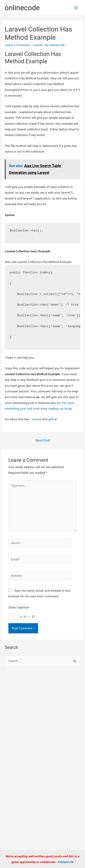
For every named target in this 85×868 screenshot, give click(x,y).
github (53, 419)
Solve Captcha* (19, 607)
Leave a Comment (17, 45)
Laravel (37, 45)
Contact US (66, 862)
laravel (37, 419)
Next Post (43, 440)
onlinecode (22, 8)
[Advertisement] (42, 718)
